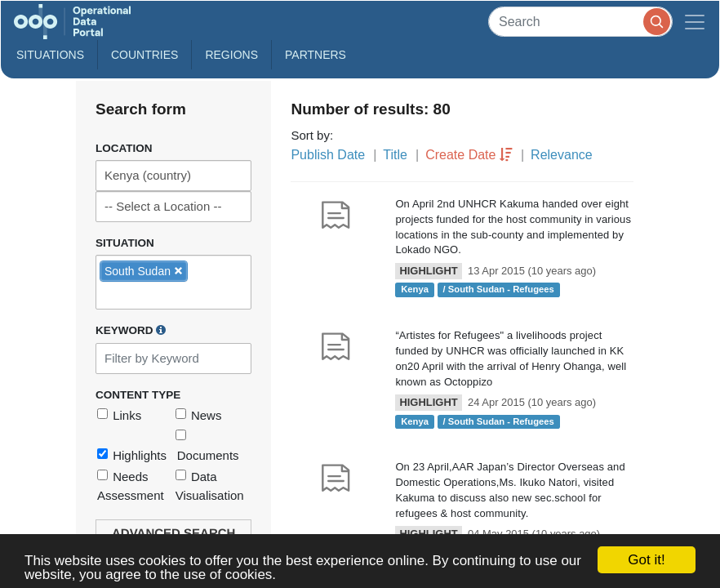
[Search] (580, 22)
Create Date (460, 155)
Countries (144, 55)
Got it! (646, 560)
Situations (50, 55)
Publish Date (328, 155)
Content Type (138, 395)
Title (395, 155)
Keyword (131, 330)
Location (124, 148)
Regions (231, 55)
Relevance (562, 155)
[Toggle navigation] (695, 22)
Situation (125, 243)
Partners (316, 55)
